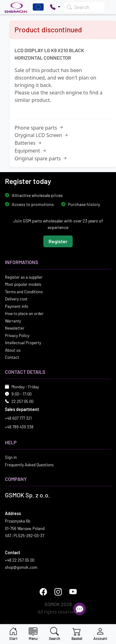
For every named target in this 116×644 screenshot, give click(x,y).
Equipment (31, 151)
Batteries (28, 143)
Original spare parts (41, 158)
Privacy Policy (17, 336)
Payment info (17, 306)
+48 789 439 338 (19, 427)
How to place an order (24, 313)
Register (58, 241)
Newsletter (15, 328)
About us (13, 350)
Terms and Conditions (24, 292)
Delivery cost (16, 299)
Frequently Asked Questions (29, 465)
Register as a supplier (24, 277)
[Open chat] (79, 609)
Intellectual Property (23, 343)
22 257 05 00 (22, 401)
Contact (12, 357)
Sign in (11, 457)
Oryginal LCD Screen (42, 135)
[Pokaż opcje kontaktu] (55, 7)
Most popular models (23, 284)
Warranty (13, 321)
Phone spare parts (39, 128)
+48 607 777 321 (18, 418)
